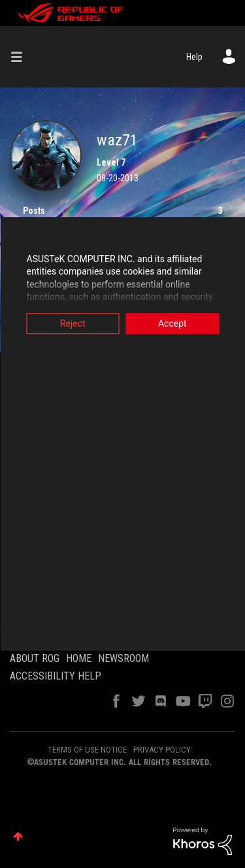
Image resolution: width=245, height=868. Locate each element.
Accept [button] (172, 323)
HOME (79, 658)
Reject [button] (73, 323)
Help (194, 57)
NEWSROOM (123, 658)
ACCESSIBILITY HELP (56, 676)
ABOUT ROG (35, 658)
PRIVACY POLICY (162, 750)
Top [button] (18, 836)
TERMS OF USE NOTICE (87, 750)
